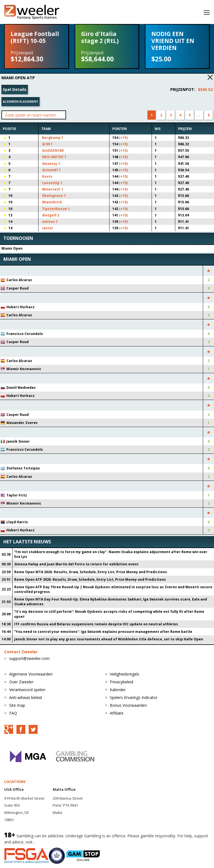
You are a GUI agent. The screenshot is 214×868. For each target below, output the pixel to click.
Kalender (118, 690)
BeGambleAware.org (54, 842)
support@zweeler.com (29, 658)
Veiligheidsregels (125, 674)
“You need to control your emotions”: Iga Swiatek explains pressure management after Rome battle (103, 632)
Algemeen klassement (20, 102)
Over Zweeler (21, 682)
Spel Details (15, 89)
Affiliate (117, 713)
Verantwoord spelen (27, 690)
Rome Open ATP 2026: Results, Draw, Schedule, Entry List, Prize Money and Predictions (90, 579)
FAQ (13, 713)
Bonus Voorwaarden (128, 705)
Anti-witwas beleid (25, 697)
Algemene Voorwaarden (31, 674)
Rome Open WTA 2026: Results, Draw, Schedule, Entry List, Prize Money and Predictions (91, 572)
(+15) (123, 138)
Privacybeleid (121, 682)
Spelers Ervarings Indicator (134, 697)
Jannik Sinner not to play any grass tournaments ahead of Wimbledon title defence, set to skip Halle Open (109, 639)
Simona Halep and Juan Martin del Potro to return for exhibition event (76, 564)
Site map (17, 705)
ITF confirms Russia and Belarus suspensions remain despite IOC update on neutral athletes (96, 624)
